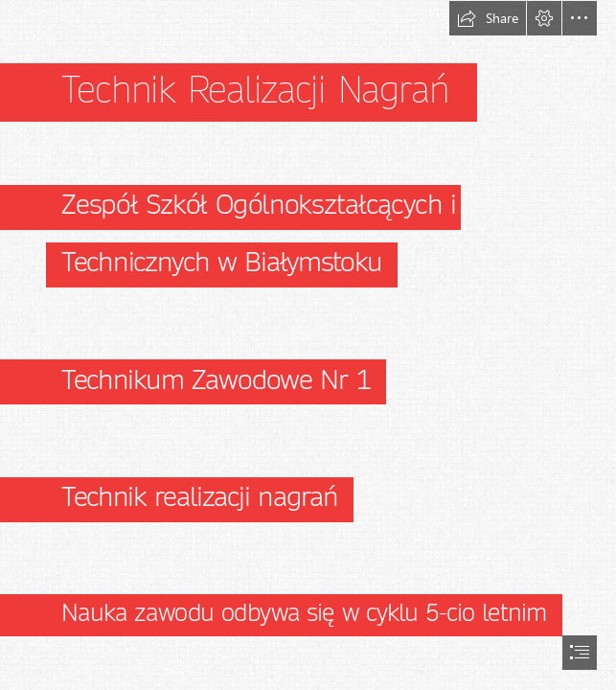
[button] (488, 18)
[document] (308, 345)
